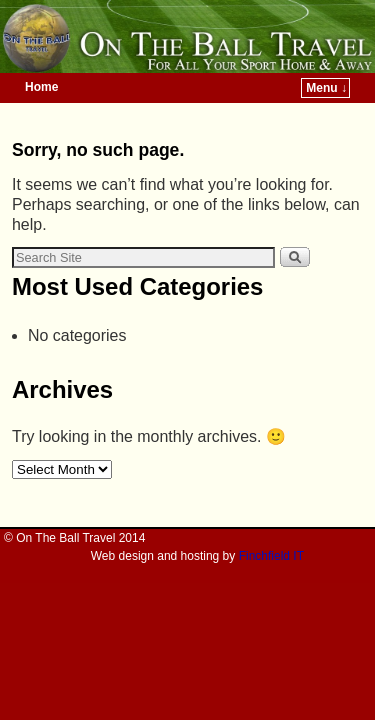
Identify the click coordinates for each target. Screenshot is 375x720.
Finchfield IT (271, 556)
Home (41, 87)
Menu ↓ (326, 88)
